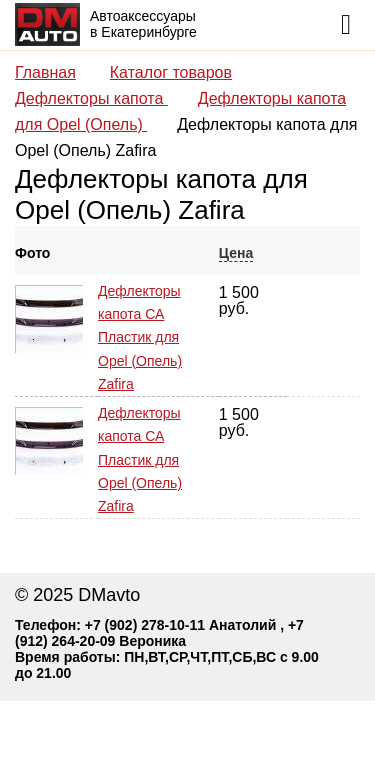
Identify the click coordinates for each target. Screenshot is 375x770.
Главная (45, 72)
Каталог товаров (171, 72)
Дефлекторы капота (91, 98)
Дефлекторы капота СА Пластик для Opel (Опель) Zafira (140, 337)
